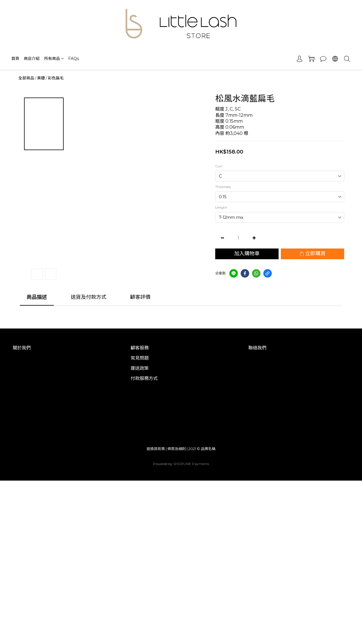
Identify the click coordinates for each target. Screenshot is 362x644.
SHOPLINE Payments (191, 464)
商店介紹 (32, 59)
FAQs (74, 59)
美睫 (41, 78)
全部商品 (26, 78)
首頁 (15, 59)
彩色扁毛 (56, 78)
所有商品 (54, 59)
